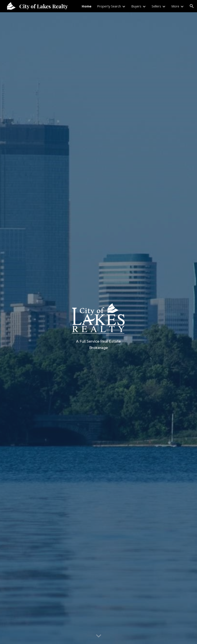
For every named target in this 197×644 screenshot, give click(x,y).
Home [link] (87, 6)
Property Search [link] (109, 6)
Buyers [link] (136, 6)
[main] (99, 345)
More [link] (175, 6)
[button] (192, 6)
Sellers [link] (156, 6)
